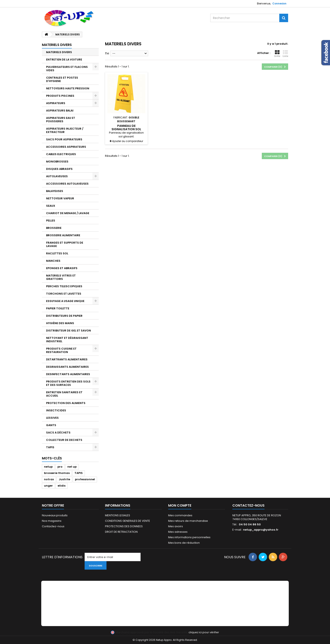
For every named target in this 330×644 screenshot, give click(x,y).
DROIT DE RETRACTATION (121, 532)
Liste (285, 54)
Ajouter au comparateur (128, 141)
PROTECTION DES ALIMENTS (66, 403)
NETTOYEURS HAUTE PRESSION (68, 88)
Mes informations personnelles (189, 537)
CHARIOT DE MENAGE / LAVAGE (68, 213)
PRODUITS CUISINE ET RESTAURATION (61, 350)
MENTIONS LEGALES (118, 515)
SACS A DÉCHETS (58, 433)
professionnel (85, 479)
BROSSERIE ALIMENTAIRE (63, 235)
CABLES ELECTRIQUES (61, 154)
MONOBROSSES (57, 162)
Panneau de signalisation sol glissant (126, 129)
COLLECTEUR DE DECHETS (64, 440)
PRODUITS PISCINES (60, 96)
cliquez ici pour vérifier (204, 632)
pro (60, 467)
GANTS (51, 425)
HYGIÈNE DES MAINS (60, 323)
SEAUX (51, 206)
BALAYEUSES (55, 191)
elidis (62, 486)
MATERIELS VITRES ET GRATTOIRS (61, 277)
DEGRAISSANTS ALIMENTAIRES (67, 367)
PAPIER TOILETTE (58, 308)
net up (72, 467)
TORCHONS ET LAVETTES (64, 294)
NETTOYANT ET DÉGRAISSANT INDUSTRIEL (67, 340)
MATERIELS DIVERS (59, 52)
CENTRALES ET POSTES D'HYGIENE (62, 79)
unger (48, 486)
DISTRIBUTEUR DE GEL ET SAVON (69, 331)
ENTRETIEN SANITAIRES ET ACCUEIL (64, 394)
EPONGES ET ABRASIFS (62, 268)
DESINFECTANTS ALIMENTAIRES (68, 374)
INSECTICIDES (56, 410)
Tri (107, 53)
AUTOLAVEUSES (57, 176)
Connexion (279, 3)
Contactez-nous (53, 526)
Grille (277, 54)
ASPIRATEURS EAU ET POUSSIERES (61, 120)
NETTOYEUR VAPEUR (60, 198)
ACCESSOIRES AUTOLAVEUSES (67, 184)
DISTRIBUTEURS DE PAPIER (64, 316)
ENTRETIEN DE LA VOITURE (64, 60)
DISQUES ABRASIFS (59, 169)
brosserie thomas (57, 473)
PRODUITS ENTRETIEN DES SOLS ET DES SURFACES (68, 383)
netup (48, 467)
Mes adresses (178, 532)
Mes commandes (180, 515)
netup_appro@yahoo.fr (261, 530)
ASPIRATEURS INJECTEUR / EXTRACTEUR (65, 130)
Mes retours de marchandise (188, 521)
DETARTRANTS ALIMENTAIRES (67, 359)
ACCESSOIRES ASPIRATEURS (66, 147)
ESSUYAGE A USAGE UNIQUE (65, 301)
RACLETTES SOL (57, 253)
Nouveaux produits (55, 515)
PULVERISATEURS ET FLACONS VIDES (67, 69)
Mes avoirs (176, 526)
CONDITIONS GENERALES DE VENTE (128, 521)
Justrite (64, 479)
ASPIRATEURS (56, 103)
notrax (49, 479)
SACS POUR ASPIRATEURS (64, 139)
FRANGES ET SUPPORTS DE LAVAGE (65, 244)
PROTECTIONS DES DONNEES (124, 526)
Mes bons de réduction (184, 543)
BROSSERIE (54, 228)
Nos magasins (52, 521)
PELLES (51, 221)
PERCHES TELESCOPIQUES (64, 286)
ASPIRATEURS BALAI (60, 111)
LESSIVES (52, 418)
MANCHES (53, 261)
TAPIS (50, 447)
